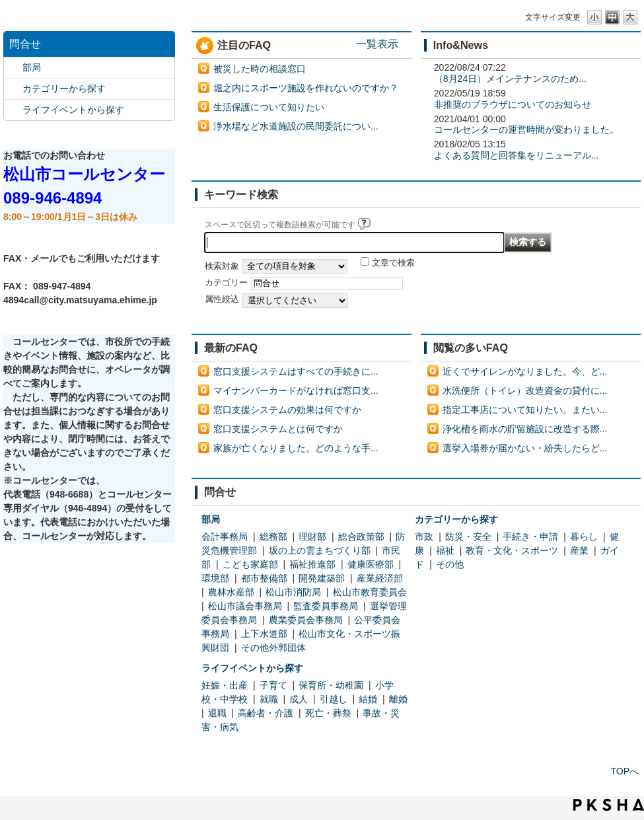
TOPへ (625, 771)
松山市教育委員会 (370, 592)
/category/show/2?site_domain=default (13, 89)
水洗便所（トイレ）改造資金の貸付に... (525, 391)
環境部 (215, 578)
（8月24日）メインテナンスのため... (510, 79)
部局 (32, 67)
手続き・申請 (530, 537)
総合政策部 (361, 537)
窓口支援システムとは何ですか (278, 429)
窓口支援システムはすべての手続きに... (296, 371)
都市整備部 (264, 578)
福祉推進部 (312, 564)
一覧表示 (377, 44)
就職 (269, 699)
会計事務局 (225, 537)
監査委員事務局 (326, 606)
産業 (579, 550)
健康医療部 (371, 564)
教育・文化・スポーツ (512, 550)
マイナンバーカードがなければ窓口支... (296, 391)
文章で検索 (393, 263)
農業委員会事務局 (306, 620)
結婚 (368, 699)
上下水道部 (264, 634)
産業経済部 (380, 578)
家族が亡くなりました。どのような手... (296, 448)
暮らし (584, 537)
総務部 (273, 537)
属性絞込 (222, 299)
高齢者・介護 (266, 713)
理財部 (312, 537)
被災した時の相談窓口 (260, 69)
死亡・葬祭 (328, 713)
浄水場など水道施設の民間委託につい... (296, 126)
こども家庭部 (250, 564)
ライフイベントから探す (73, 110)
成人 (299, 699)
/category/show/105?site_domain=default (13, 110)
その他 (450, 564)
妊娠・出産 (225, 685)
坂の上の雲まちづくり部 (320, 550)
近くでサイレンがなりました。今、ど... (525, 371)
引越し (334, 699)
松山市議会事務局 (245, 606)
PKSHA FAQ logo (609, 805)
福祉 (445, 550)
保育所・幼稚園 (331, 685)
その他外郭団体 (273, 648)
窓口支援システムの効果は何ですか (287, 410)
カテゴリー (226, 283)
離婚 (398, 699)
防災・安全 (468, 537)
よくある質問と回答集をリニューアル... (517, 155)
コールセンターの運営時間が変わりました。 (526, 130)
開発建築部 (322, 578)
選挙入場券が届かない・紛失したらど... (525, 448)
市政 (424, 537)
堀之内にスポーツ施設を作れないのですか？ (306, 88)
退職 (217, 713)
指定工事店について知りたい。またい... (525, 410)
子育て (273, 685)
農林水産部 (231, 592)
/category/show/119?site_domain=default (13, 68)
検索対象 (222, 266)
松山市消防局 (293, 592)
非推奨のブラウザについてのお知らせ (513, 104)
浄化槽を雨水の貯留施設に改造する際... (525, 429)
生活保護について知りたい (269, 107)
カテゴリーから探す (64, 89)
